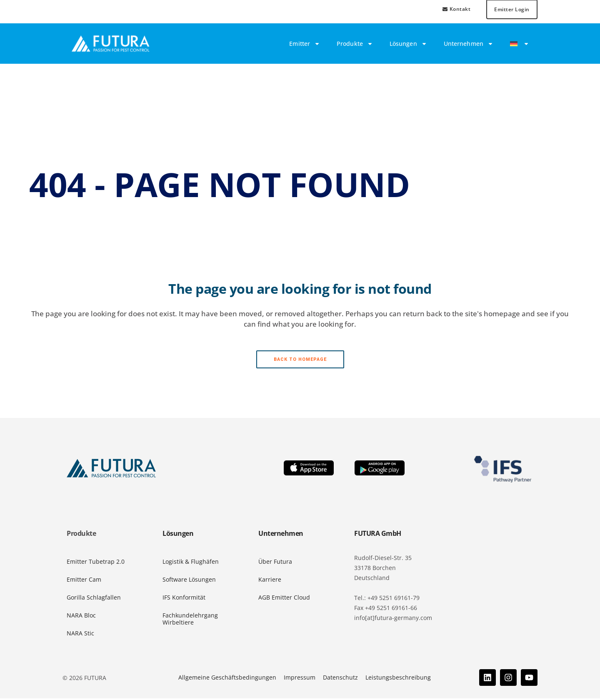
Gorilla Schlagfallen (94, 599)
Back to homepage (300, 361)
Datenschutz (340, 679)
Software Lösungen (189, 581)
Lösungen (408, 45)
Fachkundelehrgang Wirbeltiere (190, 620)
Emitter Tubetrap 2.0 (96, 563)
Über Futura (275, 563)
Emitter (305, 45)
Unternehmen (469, 45)
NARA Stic (80, 634)
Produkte (355, 45)
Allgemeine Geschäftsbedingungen (227, 679)
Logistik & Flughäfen (191, 563)
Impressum (300, 679)
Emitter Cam (84, 581)
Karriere (270, 581)
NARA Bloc (81, 617)
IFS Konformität (184, 599)
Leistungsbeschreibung (398, 679)
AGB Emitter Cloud (284, 599)
